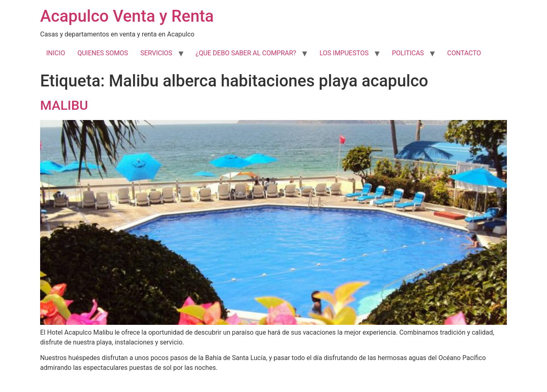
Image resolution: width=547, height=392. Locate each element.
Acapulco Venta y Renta (127, 16)
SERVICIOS (156, 53)
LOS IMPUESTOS (344, 53)
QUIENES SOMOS (103, 53)
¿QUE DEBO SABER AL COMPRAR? (246, 53)
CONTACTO (464, 53)
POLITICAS (408, 53)
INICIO (56, 53)
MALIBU (64, 105)
